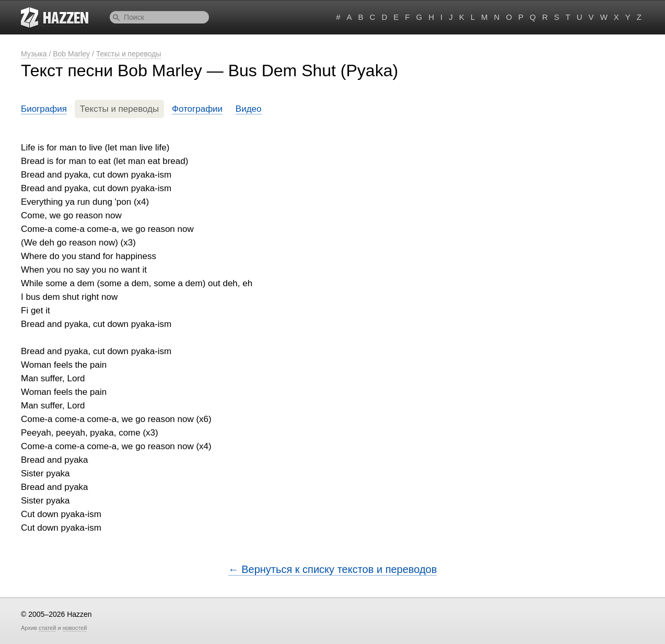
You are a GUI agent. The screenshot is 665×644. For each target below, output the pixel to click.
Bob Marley (71, 54)
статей (47, 628)
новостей (75, 628)
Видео (249, 109)
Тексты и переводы (129, 54)
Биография (44, 109)
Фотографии (197, 109)
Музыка (34, 54)
